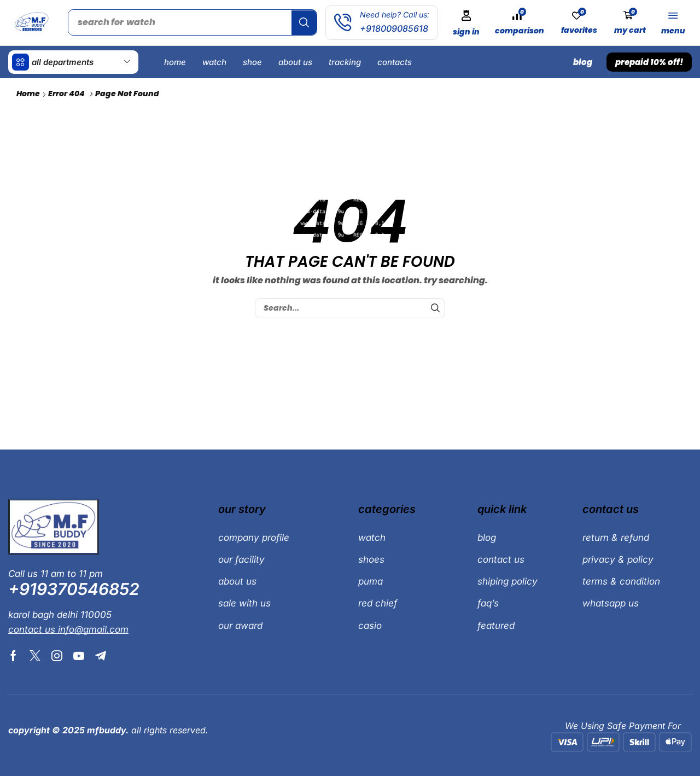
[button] (469, 23)
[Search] (307, 22)
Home (28, 93)
